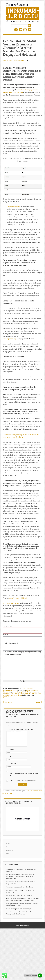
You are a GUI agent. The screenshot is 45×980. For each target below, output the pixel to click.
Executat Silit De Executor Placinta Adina (19, 895)
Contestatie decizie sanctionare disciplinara (20, 887)
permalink (7, 697)
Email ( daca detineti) (11, 643)
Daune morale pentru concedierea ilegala (19, 909)
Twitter (21, 30)
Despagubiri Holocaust (11, 694)
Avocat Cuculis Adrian (19, 60)
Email (30, 30)
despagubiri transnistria (28, 694)
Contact (9, 847)
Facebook (16, 30)
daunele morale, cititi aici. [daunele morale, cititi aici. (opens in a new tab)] (18, 598)
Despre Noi (10, 850)
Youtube (25, 30)
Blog (8, 853)
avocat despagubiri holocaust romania (25, 692)
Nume (8, 626)
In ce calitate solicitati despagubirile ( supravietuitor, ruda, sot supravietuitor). (22, 653)
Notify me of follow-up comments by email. (24, 775)
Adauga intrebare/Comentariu (22, 729)
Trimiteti (23, 681)
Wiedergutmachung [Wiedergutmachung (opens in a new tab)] (10, 339)
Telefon (6, 635)
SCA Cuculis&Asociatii (11, 603)
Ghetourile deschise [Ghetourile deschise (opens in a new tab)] (13, 207)
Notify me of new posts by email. (23, 780)
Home (8, 844)
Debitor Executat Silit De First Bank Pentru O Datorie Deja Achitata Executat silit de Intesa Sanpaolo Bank (20, 877)
